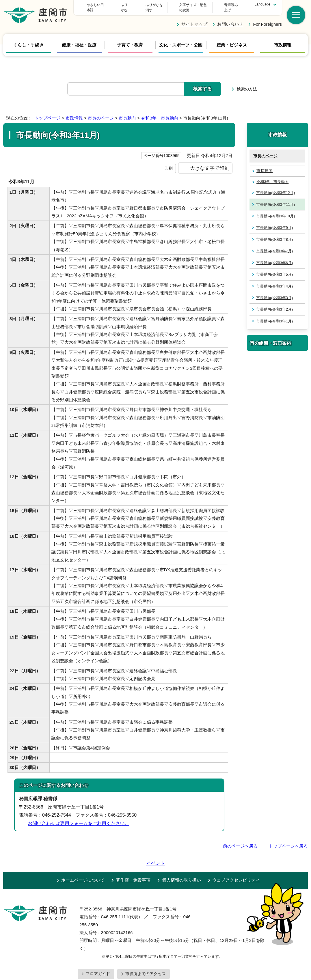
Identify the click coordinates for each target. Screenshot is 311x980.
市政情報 (283, 40)
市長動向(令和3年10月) (275, 211)
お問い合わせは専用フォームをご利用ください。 (79, 818)
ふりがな (140, 5)
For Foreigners (268, 19)
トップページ (47, 113)
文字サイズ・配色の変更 (182, 5)
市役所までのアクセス (146, 952)
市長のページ (101, 113)
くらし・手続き (28, 40)
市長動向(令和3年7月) (274, 246)
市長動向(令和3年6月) (274, 257)
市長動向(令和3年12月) (275, 187)
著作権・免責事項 (133, 858)
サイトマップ (194, 19)
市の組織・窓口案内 (271, 338)
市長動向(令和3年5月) (274, 269)
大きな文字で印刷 (210, 163)
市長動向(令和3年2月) (274, 304)
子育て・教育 (130, 40)
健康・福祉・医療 (79, 40)
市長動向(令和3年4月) (274, 281)
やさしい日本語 (105, 5)
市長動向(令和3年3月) (274, 293)
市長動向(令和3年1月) (274, 316)
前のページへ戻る (240, 841)
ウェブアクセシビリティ (236, 858)
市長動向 (127, 113)
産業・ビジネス (232, 40)
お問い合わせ (230, 19)
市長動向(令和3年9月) (274, 222)
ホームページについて (83, 858)
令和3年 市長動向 (159, 113)
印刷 (169, 163)
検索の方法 (247, 84)
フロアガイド (98, 952)
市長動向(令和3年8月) (274, 234)
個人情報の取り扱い (181, 858)
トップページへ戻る (288, 841)
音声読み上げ (228, 5)
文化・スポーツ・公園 (181, 40)
